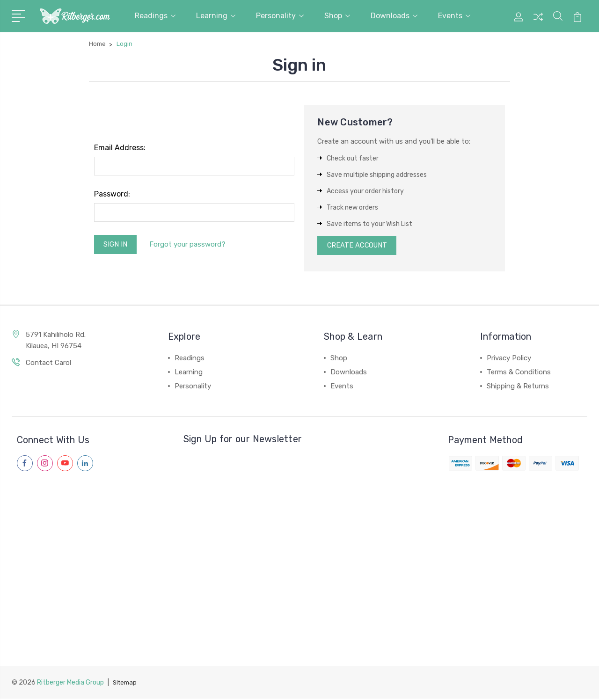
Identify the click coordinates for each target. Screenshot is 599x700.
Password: (112, 194)
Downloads (394, 16)
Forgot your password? (190, 245)
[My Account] (519, 22)
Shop (337, 16)
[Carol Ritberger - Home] (75, 16)
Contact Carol (48, 364)
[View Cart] (577, 22)
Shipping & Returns (518, 387)
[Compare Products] (538, 22)
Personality (280, 16)
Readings (155, 16)
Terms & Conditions (519, 373)
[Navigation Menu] (20, 15)
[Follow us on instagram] (45, 465)
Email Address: (120, 148)
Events (454, 16)
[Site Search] (558, 22)
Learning (216, 16)
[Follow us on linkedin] (85, 465)
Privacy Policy (509, 359)
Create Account (358, 246)
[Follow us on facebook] (25, 465)
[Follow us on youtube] (65, 465)
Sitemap (126, 684)
